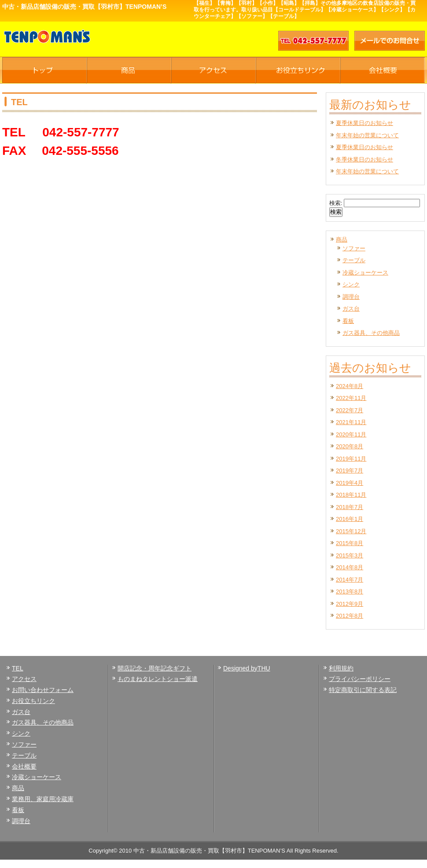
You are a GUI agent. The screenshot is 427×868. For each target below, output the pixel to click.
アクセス (213, 70)
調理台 (351, 297)
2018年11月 (351, 495)
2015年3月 (350, 555)
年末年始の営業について (367, 135)
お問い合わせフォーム (43, 690)
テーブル (354, 260)
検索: (336, 203)
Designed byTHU (247, 668)
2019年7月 (350, 471)
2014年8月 (350, 567)
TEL (18, 668)
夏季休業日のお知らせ (364, 123)
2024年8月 (350, 386)
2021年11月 (351, 422)
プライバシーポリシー (360, 679)
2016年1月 (350, 519)
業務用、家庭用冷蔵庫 (43, 799)
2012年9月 (350, 604)
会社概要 (383, 70)
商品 (129, 70)
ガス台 (351, 309)
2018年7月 (350, 507)
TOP (44, 70)
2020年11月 (351, 434)
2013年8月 (350, 591)
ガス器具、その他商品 (371, 333)
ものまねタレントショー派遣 (158, 679)
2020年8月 (350, 446)
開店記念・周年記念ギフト (155, 668)
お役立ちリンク (298, 70)
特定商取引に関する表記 (363, 690)
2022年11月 (351, 398)
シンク (351, 284)
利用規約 (341, 668)
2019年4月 (350, 483)
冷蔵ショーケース (365, 273)
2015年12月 (351, 531)
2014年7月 (350, 580)
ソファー (354, 248)
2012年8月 (350, 616)
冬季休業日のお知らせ (364, 159)
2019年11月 (351, 459)
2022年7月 (350, 410)
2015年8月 (350, 543)
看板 (348, 321)
